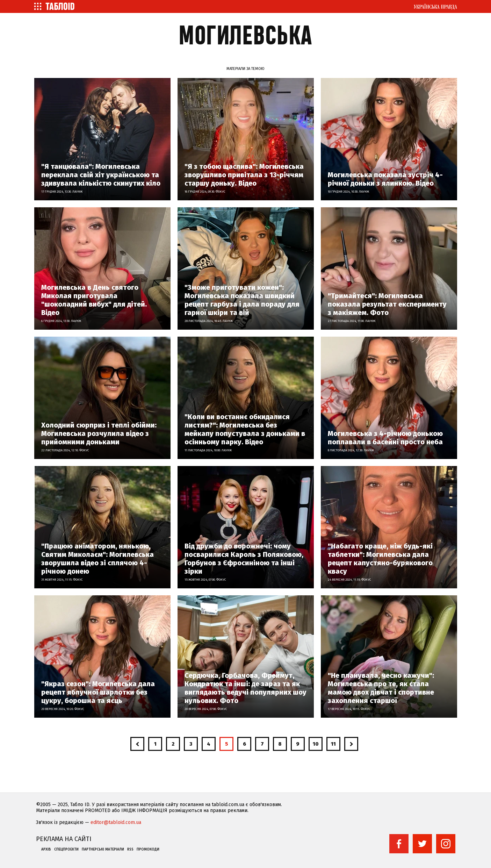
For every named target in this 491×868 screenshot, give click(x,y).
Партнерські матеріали (103, 849)
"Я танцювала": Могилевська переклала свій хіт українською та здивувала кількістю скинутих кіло (101, 175)
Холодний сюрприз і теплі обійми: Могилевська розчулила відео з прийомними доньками (99, 433)
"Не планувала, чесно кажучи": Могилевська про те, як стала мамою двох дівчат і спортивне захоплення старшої (381, 688)
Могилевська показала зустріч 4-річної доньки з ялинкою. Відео (385, 179)
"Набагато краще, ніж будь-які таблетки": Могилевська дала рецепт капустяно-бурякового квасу (380, 559)
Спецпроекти (66, 849)
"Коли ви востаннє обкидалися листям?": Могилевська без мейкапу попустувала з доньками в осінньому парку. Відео (245, 429)
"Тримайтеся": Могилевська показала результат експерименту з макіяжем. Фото (387, 304)
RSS (130, 849)
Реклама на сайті (64, 839)
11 (333, 744)
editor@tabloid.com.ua (116, 822)
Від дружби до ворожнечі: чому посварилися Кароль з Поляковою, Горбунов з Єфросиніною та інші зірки (244, 559)
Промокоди (148, 849)
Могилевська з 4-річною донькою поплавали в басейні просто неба (385, 438)
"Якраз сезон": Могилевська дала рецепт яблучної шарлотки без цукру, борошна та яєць (98, 692)
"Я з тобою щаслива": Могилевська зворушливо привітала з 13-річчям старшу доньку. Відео (244, 175)
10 (316, 744)
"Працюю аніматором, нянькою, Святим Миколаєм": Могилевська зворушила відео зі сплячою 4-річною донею (98, 559)
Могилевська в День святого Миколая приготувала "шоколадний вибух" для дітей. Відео (94, 300)
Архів (46, 849)
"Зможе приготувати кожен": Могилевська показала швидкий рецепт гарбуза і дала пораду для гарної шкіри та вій (242, 300)
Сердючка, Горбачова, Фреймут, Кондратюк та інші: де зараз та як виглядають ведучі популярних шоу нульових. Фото (245, 688)
